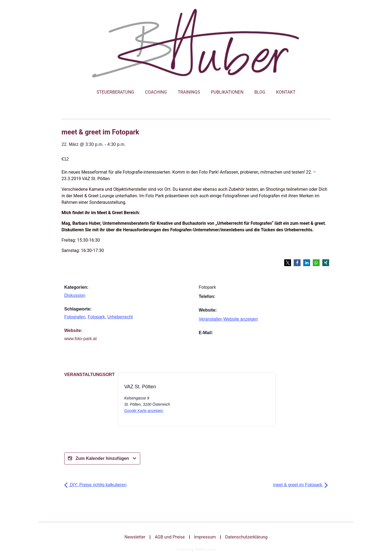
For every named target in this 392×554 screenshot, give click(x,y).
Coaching (156, 92)
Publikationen (227, 92)
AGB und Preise (170, 537)
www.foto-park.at (80, 339)
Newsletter (135, 537)
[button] (288, 263)
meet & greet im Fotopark (300, 485)
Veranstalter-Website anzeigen (228, 319)
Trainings (189, 92)
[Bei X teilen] (220, 401)
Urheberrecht (120, 317)
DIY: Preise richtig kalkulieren (95, 485)
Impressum (205, 537)
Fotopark (96, 317)
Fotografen (75, 317)
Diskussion (75, 295)
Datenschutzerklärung (246, 537)
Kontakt (286, 92)
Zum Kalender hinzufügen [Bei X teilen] (102, 458)
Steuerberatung (115, 92)
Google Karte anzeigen (144, 411)
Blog (260, 92)
